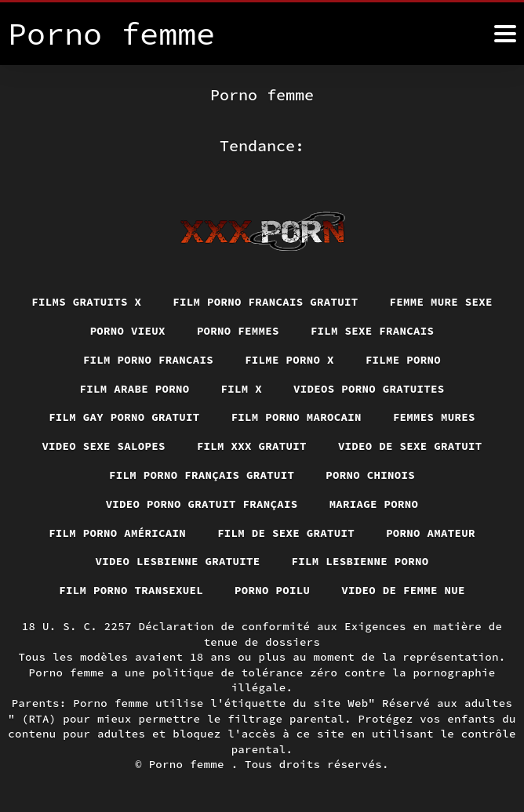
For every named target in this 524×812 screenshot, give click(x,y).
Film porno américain (117, 533)
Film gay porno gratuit (124, 417)
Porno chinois (370, 475)
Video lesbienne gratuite (178, 561)
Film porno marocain (297, 417)
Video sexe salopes (104, 446)
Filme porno (403, 360)
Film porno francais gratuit (265, 302)
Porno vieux (128, 331)
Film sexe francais (373, 331)
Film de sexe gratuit (286, 533)
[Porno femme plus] (505, 34)
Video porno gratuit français (202, 504)
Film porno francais (148, 360)
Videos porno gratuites (369, 389)
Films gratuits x (86, 302)
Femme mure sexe (441, 302)
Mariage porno (374, 504)
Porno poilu (272, 590)
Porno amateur (431, 533)
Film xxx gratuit (252, 446)
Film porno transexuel (131, 590)
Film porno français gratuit (202, 475)
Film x (242, 389)
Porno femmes (238, 331)
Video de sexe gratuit (410, 446)
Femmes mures (434, 417)
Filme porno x (289, 360)
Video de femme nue (403, 590)
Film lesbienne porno (360, 561)
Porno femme (190, 764)
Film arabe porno (135, 389)
